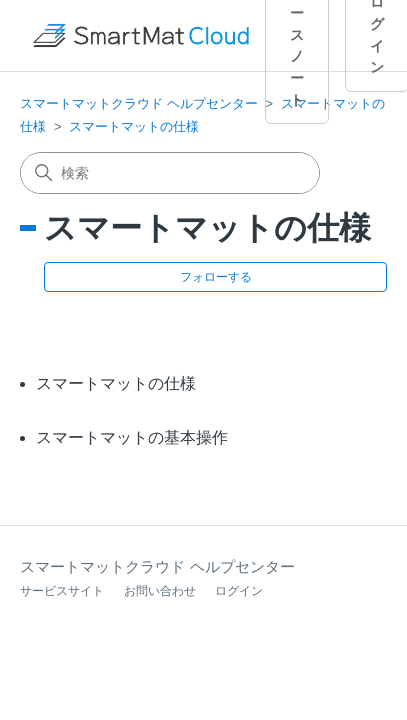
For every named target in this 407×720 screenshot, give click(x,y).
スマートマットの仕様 (134, 126)
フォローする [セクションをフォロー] (216, 277)
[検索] (170, 173)
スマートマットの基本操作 (132, 437)
